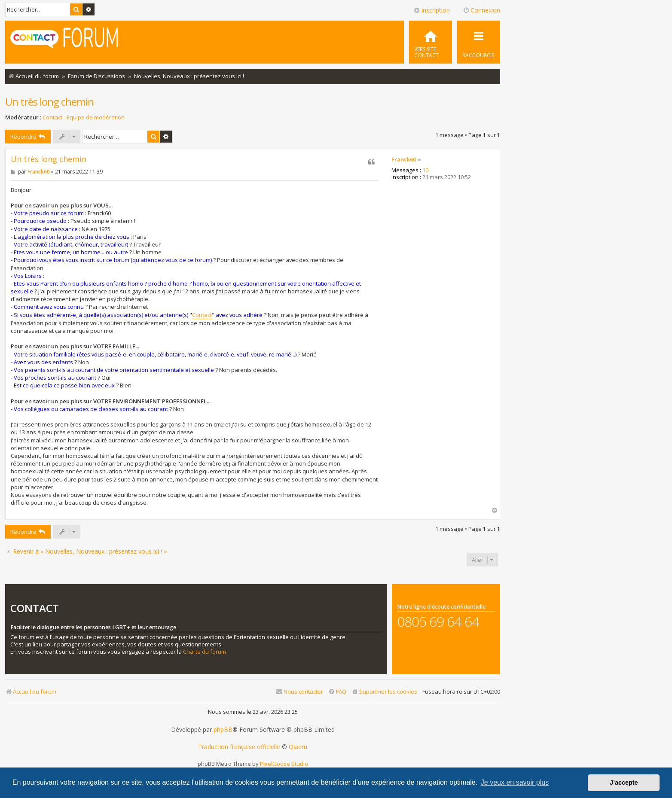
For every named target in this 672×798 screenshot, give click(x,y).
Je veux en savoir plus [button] (515, 782)
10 (425, 171)
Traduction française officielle (239, 747)
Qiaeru (298, 747)
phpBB (223, 730)
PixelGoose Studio (284, 764)
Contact (202, 315)
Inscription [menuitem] (432, 10)
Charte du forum (205, 652)
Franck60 (404, 160)
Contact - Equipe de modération (84, 117)
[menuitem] (431, 42)
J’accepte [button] (624, 783)
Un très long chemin (49, 102)
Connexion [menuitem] (481, 10)
